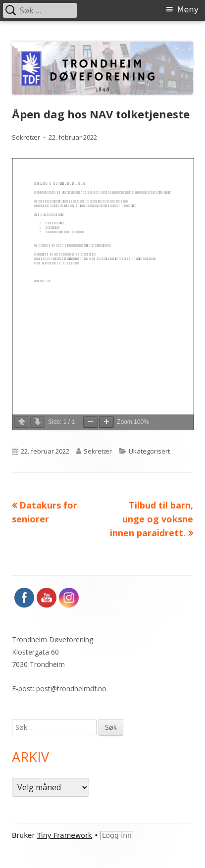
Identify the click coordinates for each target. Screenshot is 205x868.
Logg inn (117, 835)
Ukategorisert (149, 451)
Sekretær (26, 137)
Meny (188, 10)
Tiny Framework (65, 835)
